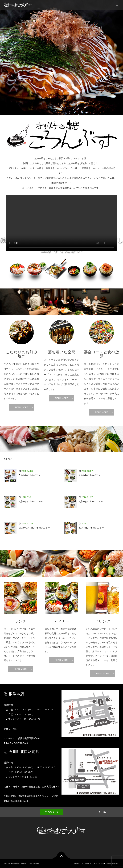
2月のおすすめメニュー (91, 501)
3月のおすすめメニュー (31, 501)
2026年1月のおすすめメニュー (34, 528)
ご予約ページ (52, 812)
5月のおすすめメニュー (31, 475)
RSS (104, 811)
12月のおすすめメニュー (91, 528)
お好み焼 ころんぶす (93, 863)
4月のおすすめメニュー (91, 475)
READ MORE (22, 407)
